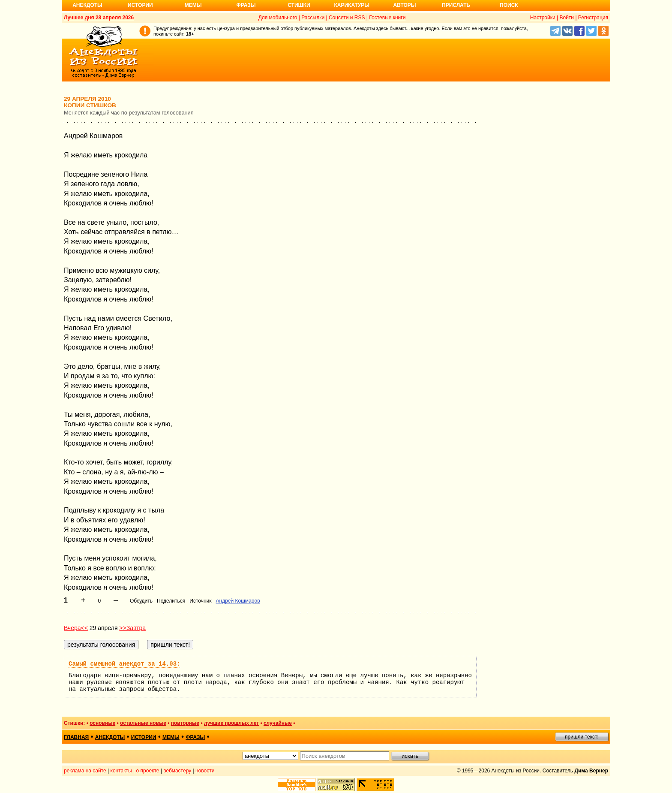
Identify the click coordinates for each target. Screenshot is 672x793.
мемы (171, 737)
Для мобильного (278, 18)
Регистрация (593, 18)
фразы (195, 737)
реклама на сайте (85, 771)
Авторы (405, 5)
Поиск (509, 5)
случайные (278, 723)
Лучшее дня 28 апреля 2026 (99, 18)
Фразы (246, 5)
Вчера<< (76, 628)
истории (144, 737)
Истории (140, 5)
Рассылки (313, 18)
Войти (567, 18)
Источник (200, 601)
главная (76, 737)
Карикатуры (352, 5)
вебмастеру (177, 771)
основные (102, 723)
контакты (121, 771)
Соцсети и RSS (347, 18)
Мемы (193, 5)
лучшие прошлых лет (231, 723)
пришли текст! (582, 737)
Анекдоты (87, 5)
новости (205, 771)
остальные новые (143, 723)
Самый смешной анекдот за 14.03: (124, 664)
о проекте (148, 771)
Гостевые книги (387, 18)
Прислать (456, 5)
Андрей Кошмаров (238, 601)
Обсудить (141, 601)
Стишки (299, 5)
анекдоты (110, 737)
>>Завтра (132, 628)
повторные (185, 723)
